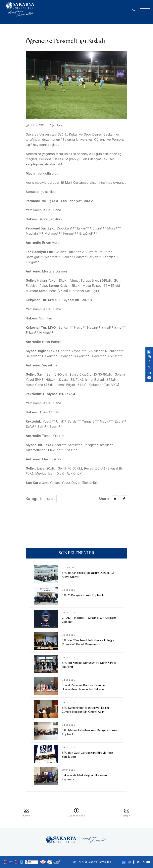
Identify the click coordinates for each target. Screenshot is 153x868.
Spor (57, 125)
